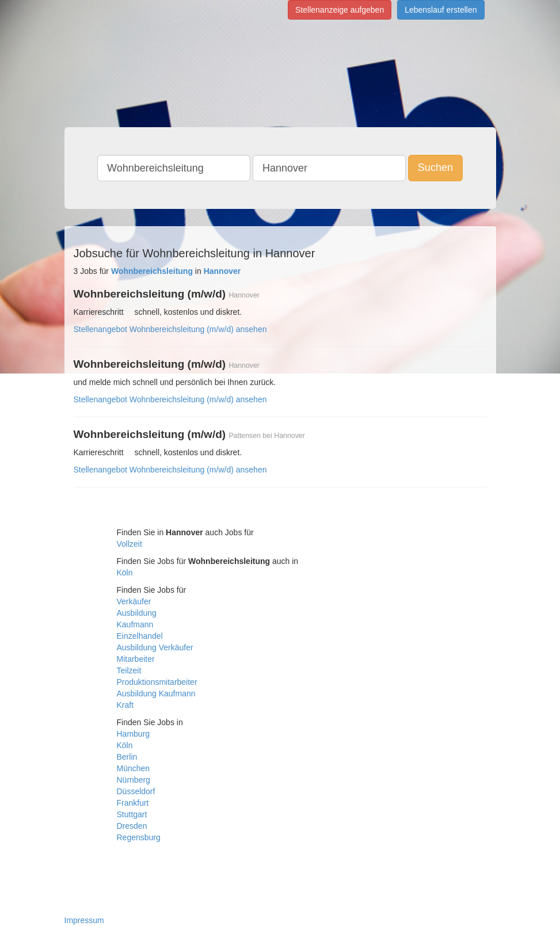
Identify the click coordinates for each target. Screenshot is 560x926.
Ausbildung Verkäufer (155, 647)
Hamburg (134, 734)
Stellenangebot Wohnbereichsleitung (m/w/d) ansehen (170, 329)
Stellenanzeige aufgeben (340, 10)
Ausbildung (137, 613)
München (134, 768)
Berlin (127, 757)
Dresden (132, 826)
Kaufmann (135, 624)
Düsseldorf (136, 791)
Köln (125, 573)
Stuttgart (132, 814)
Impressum (84, 920)
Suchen (435, 167)
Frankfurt (133, 803)
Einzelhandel (140, 636)
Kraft (125, 705)
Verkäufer (134, 601)
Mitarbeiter (136, 659)
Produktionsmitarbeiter (157, 682)
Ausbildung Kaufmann (156, 693)
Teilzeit (129, 670)
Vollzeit (129, 544)
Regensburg (139, 837)
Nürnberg (134, 780)
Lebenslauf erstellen (441, 10)
